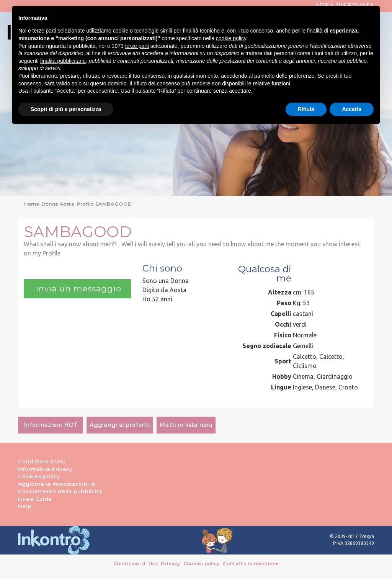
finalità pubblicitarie (63, 61)
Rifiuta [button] (306, 109)
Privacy (171, 563)
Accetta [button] (352, 109)
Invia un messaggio (77, 289)
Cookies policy (39, 476)
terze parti (137, 46)
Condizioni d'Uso (42, 461)
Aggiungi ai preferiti (120, 425)
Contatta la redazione (251, 563)
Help (25, 506)
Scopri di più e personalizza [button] (66, 109)
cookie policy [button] (231, 38)
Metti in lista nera (186, 425)
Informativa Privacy (45, 469)
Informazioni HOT (51, 425)
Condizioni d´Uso (136, 563)
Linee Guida (35, 499)
